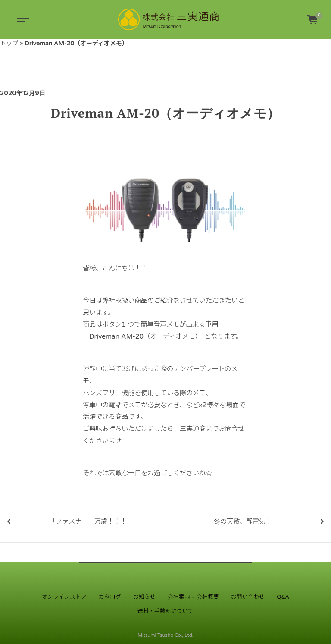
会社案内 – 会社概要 (193, 597)
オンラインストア (64, 597)
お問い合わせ (248, 597)
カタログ (110, 597)
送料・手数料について (165, 611)
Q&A (283, 597)
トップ (9, 43)
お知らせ (144, 597)
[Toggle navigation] (22, 19)
